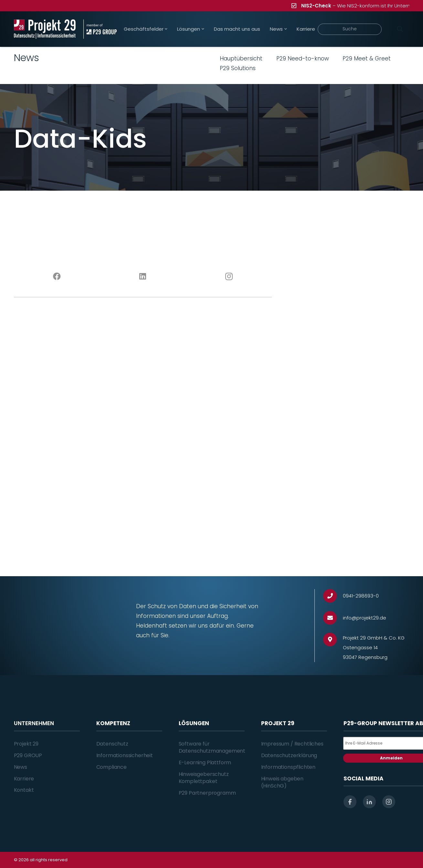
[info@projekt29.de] (333, 618)
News (21, 767)
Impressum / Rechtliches (292, 744)
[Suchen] (400, 29)
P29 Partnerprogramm (207, 793)
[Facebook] (57, 277)
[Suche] (350, 29)
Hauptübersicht (241, 58)
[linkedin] (369, 802)
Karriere (24, 779)
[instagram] (389, 802)
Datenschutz (112, 744)
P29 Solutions (238, 68)
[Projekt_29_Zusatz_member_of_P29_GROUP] (100, 29)
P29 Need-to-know (303, 58)
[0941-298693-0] (333, 596)
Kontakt (24, 790)
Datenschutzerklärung (289, 755)
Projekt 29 (26, 744)
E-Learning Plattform (205, 762)
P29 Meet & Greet (367, 58)
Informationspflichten (288, 767)
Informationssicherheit (125, 755)
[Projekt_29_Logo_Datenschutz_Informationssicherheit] (45, 29)
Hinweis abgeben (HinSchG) (282, 782)
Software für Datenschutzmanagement (212, 747)
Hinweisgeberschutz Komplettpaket (204, 778)
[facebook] (350, 802)
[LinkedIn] (143, 277)
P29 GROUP (28, 755)
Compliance (111, 767)
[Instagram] (229, 277)
